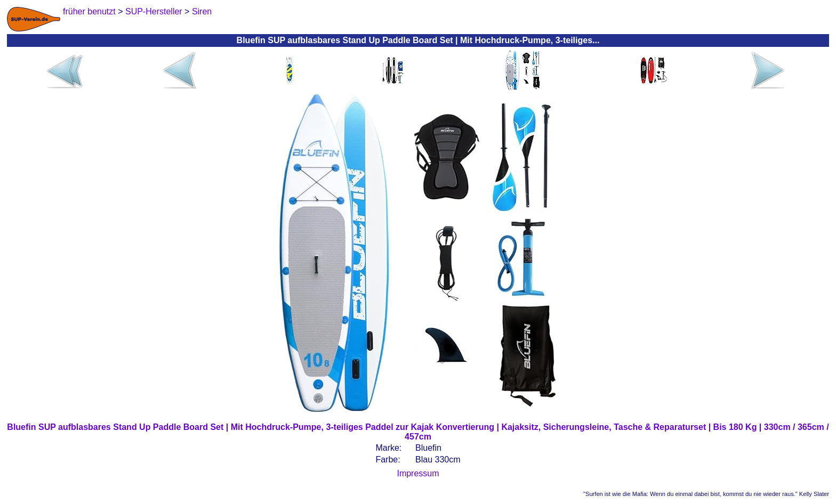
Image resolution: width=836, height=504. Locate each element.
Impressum (418, 473)
